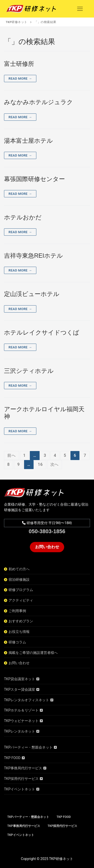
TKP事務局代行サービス (23, 768)
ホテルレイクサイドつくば (42, 332)
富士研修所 (19, 64)
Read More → (20, 79)
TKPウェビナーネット (21, 721)
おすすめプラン (21, 621)
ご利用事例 (17, 611)
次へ (55, 464)
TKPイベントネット (20, 789)
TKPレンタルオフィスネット (27, 700)
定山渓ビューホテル (32, 294)
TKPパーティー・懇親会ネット (28, 747)
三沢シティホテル (29, 371)
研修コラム (17, 642)
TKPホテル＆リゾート (21, 710)
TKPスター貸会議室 (20, 689)
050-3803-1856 (47, 531)
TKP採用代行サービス (21, 779)
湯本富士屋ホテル (28, 141)
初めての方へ (19, 569)
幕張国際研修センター (34, 179)
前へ (12, 455)
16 (40, 464)
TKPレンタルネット (20, 731)
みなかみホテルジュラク (38, 102)
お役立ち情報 (19, 632)
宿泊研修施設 (19, 580)
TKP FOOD (12, 758)
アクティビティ (21, 600)
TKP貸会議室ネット (20, 679)
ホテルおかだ (23, 217)
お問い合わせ (47, 547)
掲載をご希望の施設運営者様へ (33, 653)
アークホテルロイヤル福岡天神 (44, 413)
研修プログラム (21, 590)
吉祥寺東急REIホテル (33, 256)
